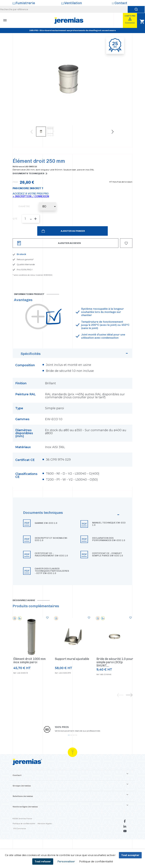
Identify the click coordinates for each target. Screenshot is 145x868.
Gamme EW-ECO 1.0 (46, 537)
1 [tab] (69, 749)
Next (113, 132)
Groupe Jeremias (22, 800)
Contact (121, 3)
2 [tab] (71, 749)
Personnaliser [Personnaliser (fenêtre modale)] (66, 862)
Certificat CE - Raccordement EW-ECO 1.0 (51, 569)
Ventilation (73, 3)
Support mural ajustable (72, 673)
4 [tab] (76, 749)
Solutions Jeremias (23, 810)
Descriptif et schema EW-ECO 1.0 (51, 553)
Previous (32, 132)
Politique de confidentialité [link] (96, 861)
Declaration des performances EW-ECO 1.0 (109, 553)
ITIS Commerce (20, 843)
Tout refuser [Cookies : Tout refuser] (43, 862)
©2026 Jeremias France (22, 833)
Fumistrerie (25, 3)
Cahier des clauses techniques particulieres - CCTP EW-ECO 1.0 (52, 585)
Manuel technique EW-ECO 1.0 (109, 538)
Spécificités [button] (75, 369)
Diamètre (24, 221)
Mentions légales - (45, 838)
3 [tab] (74, 749)
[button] (72, 555)
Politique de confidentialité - (24, 838)
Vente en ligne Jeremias (25, 821)
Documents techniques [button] (29, 188)
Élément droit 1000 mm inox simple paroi (30, 675)
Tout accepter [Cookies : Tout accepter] (130, 855)
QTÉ (15, 233)
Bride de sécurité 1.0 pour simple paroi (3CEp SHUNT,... (115, 676)
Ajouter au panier (72, 245)
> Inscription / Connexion (31, 210)
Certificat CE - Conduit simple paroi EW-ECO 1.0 (108, 569)
